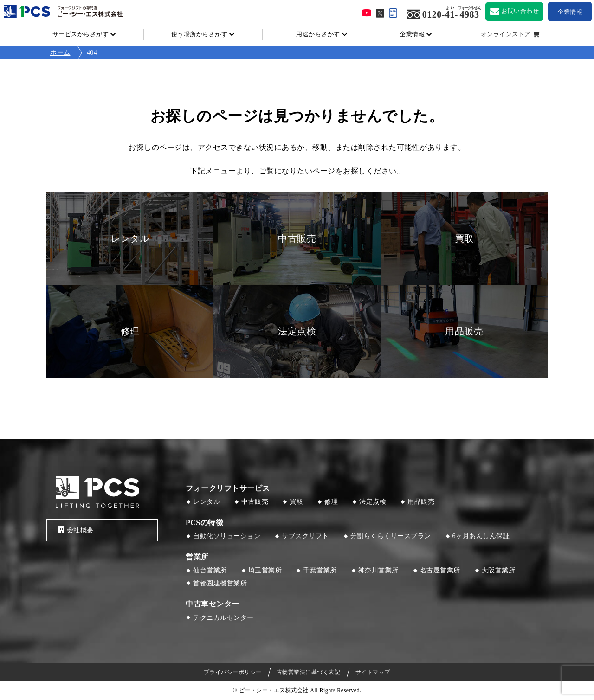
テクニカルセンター (223, 618)
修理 (331, 502)
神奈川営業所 (378, 570)
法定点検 (373, 502)
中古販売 (255, 502)
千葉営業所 (320, 570)
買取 (296, 502)
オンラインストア (506, 34)
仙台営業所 (210, 570)
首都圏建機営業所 (220, 583)
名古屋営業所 (440, 570)
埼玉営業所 (265, 570)
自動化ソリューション (227, 536)
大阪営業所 (499, 570)
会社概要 (76, 530)
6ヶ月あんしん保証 (481, 536)
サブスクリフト (305, 536)
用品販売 (421, 502)
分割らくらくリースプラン (391, 536)
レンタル (207, 502)
